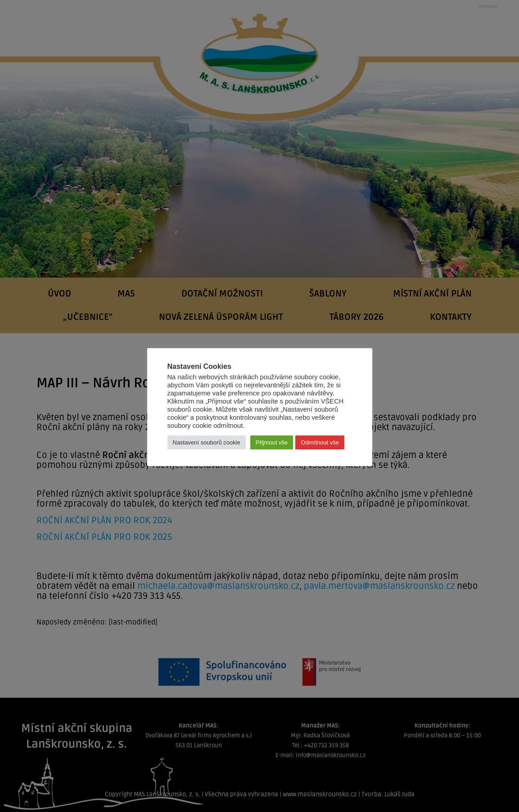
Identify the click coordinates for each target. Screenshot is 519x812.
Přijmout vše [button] (272, 442)
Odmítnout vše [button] (320, 442)
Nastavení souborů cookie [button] (207, 442)
